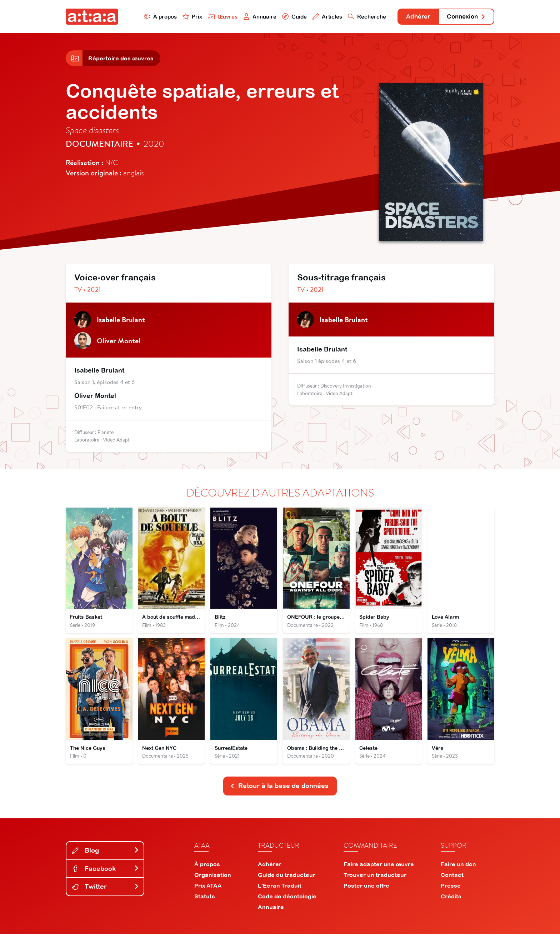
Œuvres (215, 17)
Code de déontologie (287, 900)
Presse (451, 890)
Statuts (205, 900)
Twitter (106, 891)
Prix (184, 17)
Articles (320, 17)
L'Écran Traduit (280, 890)
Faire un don (458, 868)
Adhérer (413, 17)
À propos (152, 17)
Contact (452, 879)
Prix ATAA (208, 890)
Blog (106, 855)
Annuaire (252, 17)
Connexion (465, 17)
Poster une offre (366, 890)
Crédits (451, 900)
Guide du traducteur (287, 879)
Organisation (213, 879)
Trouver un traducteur (375, 879)
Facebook (106, 872)
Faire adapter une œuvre (379, 868)
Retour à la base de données (279, 790)
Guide (287, 17)
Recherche (360, 17)
